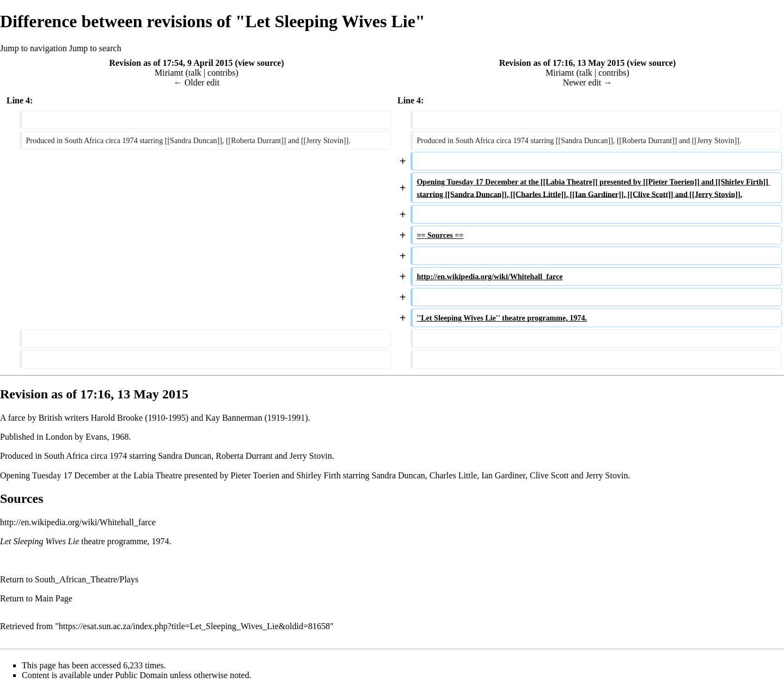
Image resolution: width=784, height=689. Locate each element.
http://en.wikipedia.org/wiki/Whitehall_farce (78, 522)
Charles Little (454, 475)
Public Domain (142, 675)
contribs (222, 73)
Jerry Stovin (311, 456)
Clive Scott (549, 475)
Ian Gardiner (503, 475)
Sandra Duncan (185, 456)
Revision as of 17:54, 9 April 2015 (171, 63)
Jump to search (95, 48)
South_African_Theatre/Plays (87, 579)
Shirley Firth (318, 475)
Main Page (54, 598)
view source (259, 63)
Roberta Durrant (244, 456)
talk (195, 73)
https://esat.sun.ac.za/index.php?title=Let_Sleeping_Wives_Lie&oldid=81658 (194, 626)
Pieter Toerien (255, 475)
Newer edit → (588, 82)
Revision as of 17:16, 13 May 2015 (562, 63)
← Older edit (197, 82)
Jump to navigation (33, 48)
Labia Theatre (158, 475)
